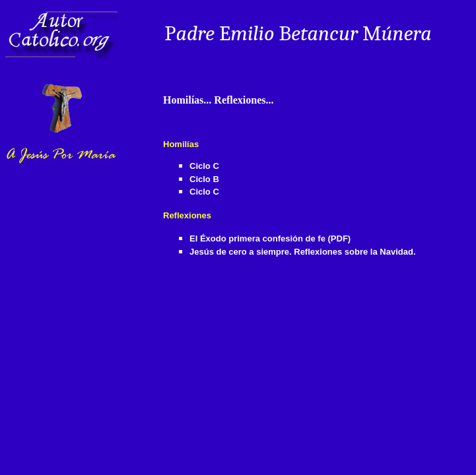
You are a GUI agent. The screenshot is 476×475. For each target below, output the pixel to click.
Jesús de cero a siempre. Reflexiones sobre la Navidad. (303, 252)
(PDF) (340, 238)
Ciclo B (204, 179)
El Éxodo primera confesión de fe (257, 238)
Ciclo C (204, 166)
